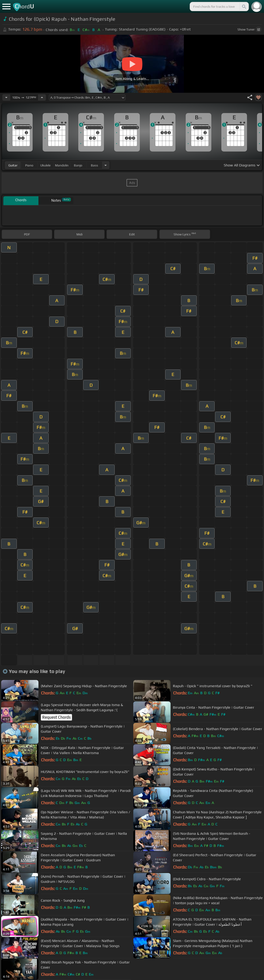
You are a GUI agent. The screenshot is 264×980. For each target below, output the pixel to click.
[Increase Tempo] (42, 97)
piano (29, 165)
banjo (78, 165)
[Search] (244, 7)
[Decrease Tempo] (6, 97)
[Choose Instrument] (106, 165)
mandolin (62, 165)
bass (94, 165)
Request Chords (56, 717)
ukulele (45, 165)
